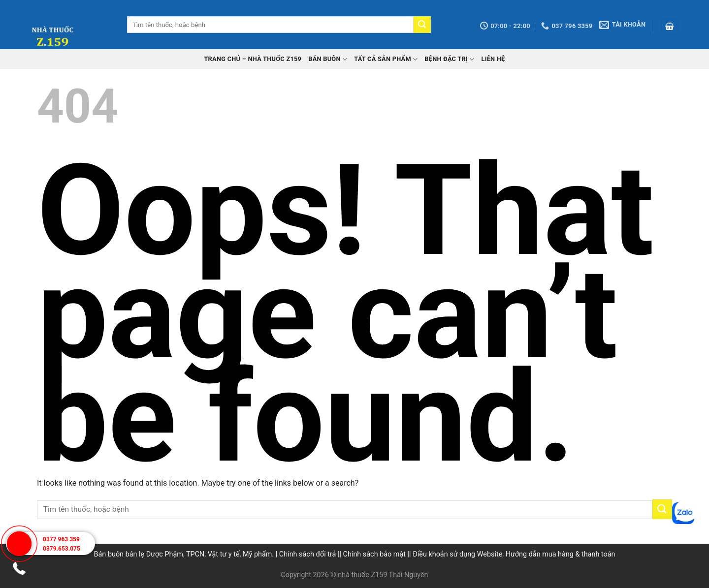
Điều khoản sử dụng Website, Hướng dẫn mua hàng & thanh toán (514, 554)
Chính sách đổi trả (308, 554)
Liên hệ (493, 59)
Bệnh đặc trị (449, 59)
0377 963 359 (61, 539)
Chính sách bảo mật (374, 554)
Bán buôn (328, 59)
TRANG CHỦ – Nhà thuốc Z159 (253, 59)
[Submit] (422, 25)
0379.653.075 (62, 549)
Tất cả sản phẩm (386, 59)
